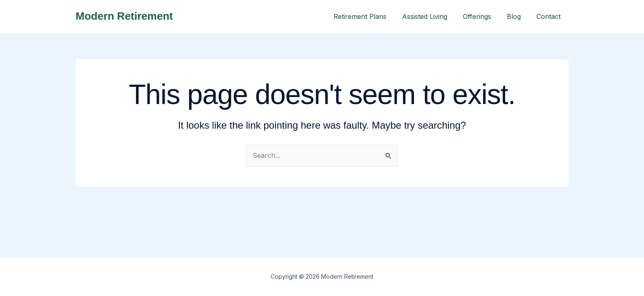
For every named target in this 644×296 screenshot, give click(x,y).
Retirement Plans (371, 16)
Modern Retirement (124, 16)
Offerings (483, 16)
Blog (517, 16)
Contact (550, 16)
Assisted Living (433, 16)
